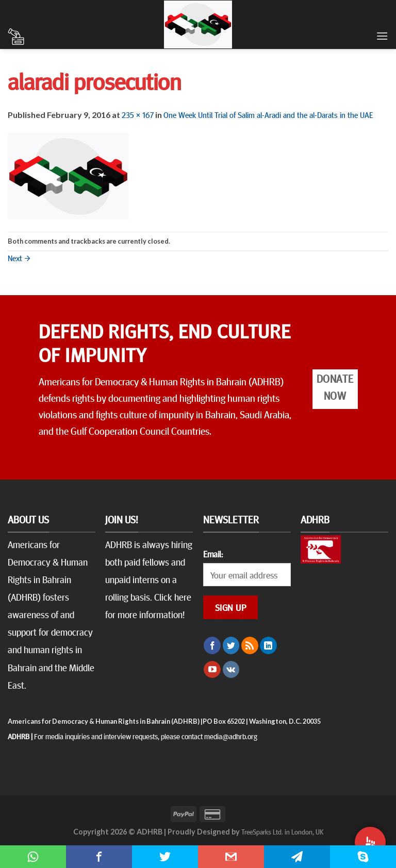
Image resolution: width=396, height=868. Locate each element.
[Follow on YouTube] (212, 670)
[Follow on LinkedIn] (268, 645)
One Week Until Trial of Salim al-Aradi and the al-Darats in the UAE (268, 114)
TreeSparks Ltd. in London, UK (282, 831)
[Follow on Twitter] (231, 645)
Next (19, 258)
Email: (213, 554)
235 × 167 (138, 114)
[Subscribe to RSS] (250, 645)
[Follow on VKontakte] (231, 670)
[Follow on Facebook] (212, 645)
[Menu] (382, 36)
